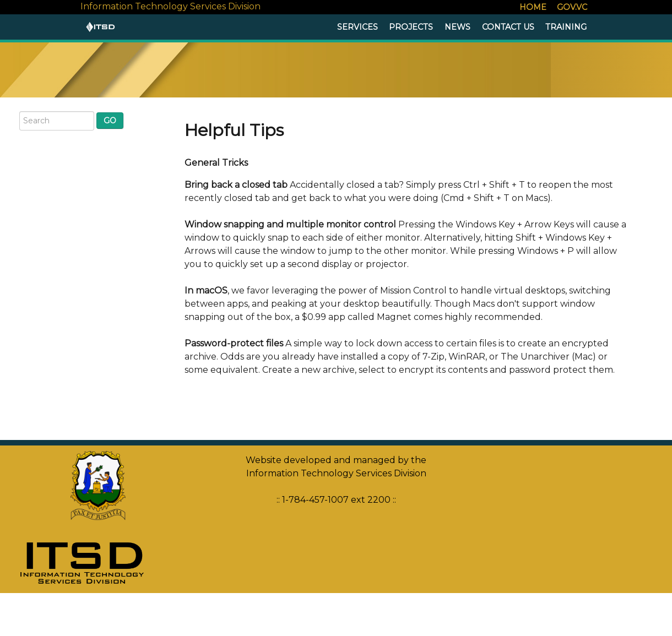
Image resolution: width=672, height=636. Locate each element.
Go (110, 121)
